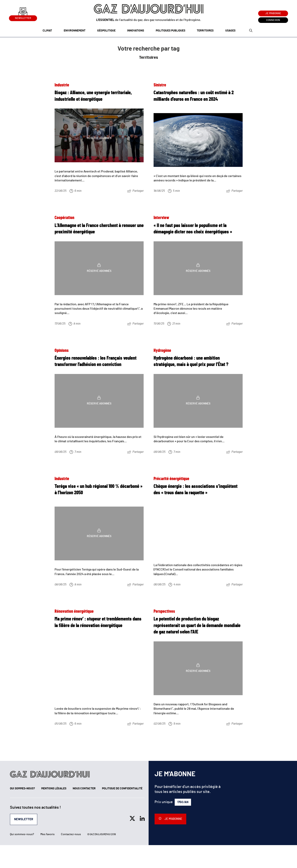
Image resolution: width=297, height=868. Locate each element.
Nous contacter (84, 789)
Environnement (75, 31)
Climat (47, 31)
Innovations (136, 31)
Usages (230, 31)
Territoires (205, 31)
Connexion (273, 20)
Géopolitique (106, 31)
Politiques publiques (171, 31)
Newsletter (23, 17)
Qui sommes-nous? (22, 789)
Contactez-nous (71, 834)
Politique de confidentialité (122, 789)
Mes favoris (48, 834)
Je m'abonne (273, 13)
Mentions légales (54, 789)
